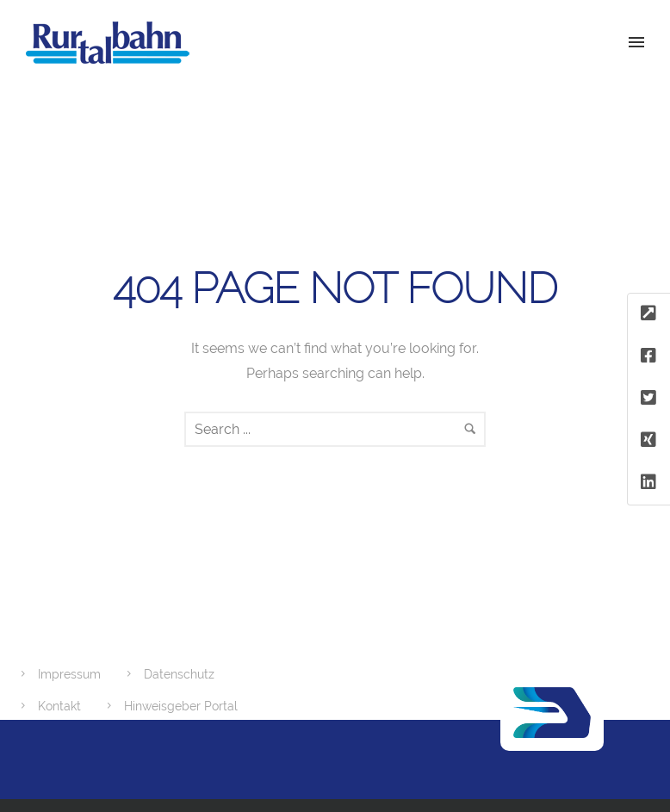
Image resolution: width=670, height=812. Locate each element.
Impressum (69, 674)
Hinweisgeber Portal (181, 706)
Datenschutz (179, 674)
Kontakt (59, 706)
